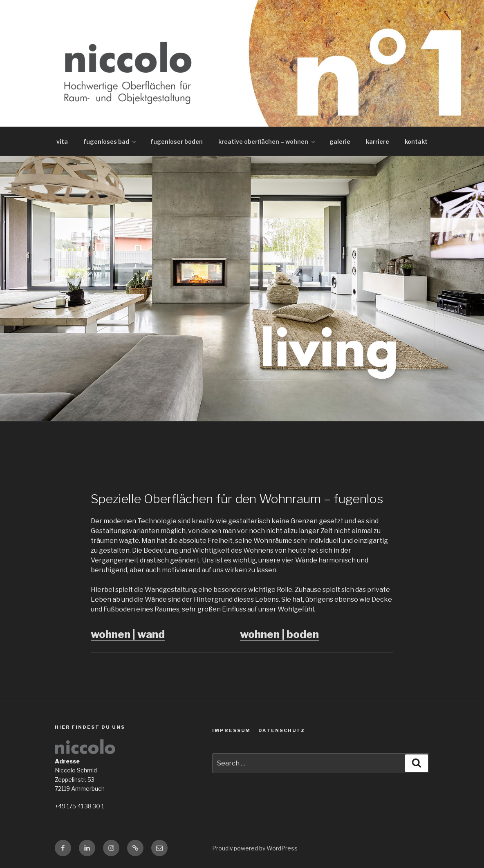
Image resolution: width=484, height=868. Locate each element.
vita (62, 142)
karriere (378, 142)
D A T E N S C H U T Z (281, 731)
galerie (340, 142)
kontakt (416, 142)
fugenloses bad (110, 142)
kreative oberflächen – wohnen (267, 142)
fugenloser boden (177, 142)
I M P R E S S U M (231, 731)
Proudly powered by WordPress (255, 848)
